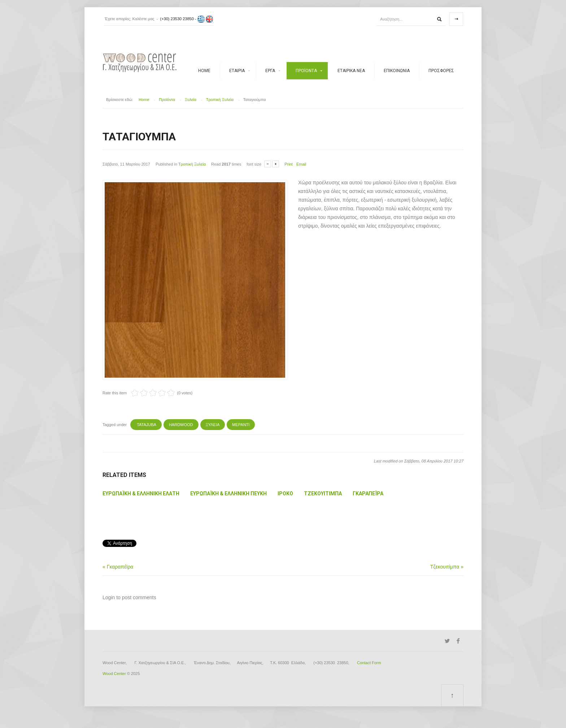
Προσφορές (441, 71)
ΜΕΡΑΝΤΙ (241, 425)
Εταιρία (237, 71)
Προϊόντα (306, 71)
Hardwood (181, 425)
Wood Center (114, 674)
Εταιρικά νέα (351, 71)
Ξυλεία (191, 100)
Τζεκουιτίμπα (323, 494)
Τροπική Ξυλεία (220, 100)
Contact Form (369, 663)
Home (204, 71)
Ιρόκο (285, 494)
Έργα (270, 71)
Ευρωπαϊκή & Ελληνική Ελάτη (141, 494)
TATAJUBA (146, 425)
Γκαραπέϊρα (368, 494)
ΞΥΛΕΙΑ (213, 425)
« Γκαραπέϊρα (118, 567)
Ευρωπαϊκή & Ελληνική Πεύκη (228, 494)
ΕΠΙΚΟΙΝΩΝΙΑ (397, 71)
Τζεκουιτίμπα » (447, 567)
